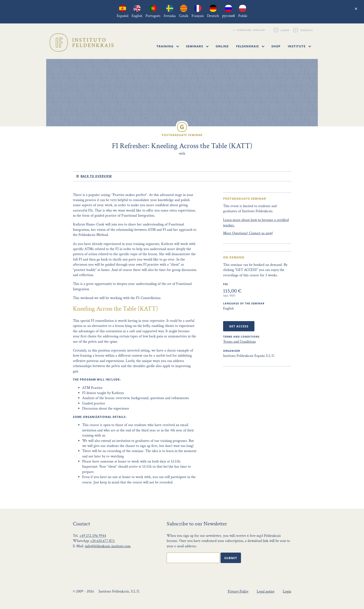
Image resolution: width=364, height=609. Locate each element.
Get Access (239, 326)
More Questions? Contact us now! (248, 233)
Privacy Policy (238, 591)
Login (285, 30)
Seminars (197, 46)
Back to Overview (96, 176)
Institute (299, 46)
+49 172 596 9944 (93, 536)
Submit (231, 558)
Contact (307, 30)
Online (222, 46)
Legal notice (266, 591)
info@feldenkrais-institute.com (108, 546)
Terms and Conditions (239, 342)
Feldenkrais (250, 46)
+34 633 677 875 (102, 541)
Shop (276, 46)
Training (168, 46)
